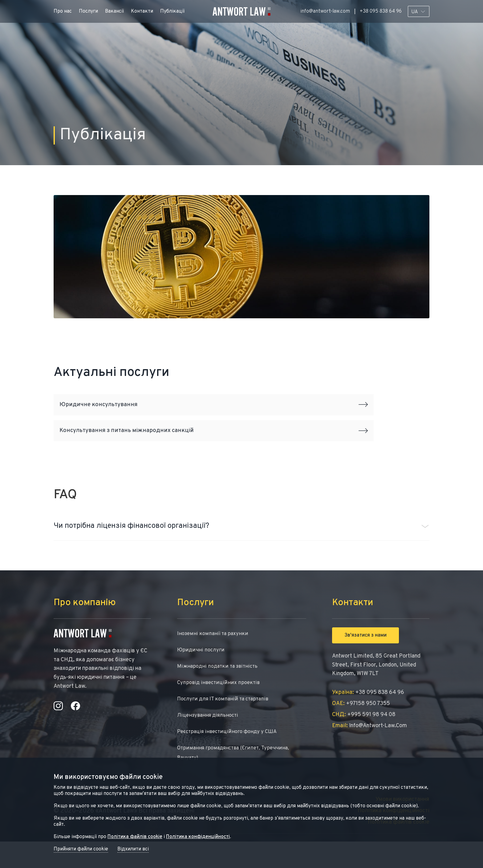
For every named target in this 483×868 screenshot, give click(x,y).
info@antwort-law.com (325, 11)
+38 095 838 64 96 (381, 11)
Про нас (63, 11)
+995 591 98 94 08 (364, 733)
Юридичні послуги (201, 669)
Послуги (88, 11)
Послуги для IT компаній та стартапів (226, 721)
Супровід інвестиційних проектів (220, 704)
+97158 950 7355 (361, 722)
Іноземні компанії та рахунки (215, 652)
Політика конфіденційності (198, 837)
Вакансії (114, 11)
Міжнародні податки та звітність (220, 687)
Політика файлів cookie (135, 837)
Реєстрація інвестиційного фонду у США (230, 756)
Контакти (142, 11)
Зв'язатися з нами (365, 653)
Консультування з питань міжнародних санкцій (214, 445)
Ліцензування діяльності (210, 738)
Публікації (172, 11)
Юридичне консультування (214, 408)
